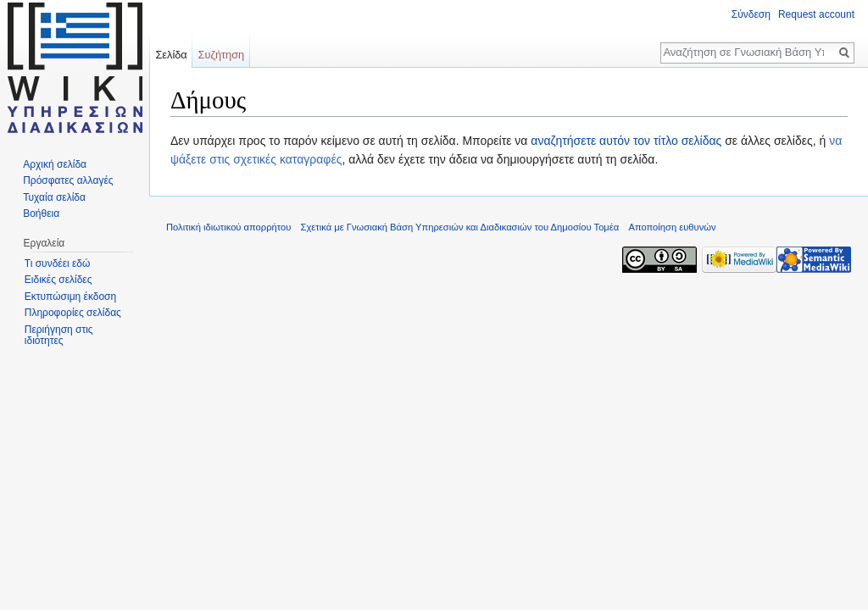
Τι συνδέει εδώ (58, 263)
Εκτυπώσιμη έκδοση (70, 297)
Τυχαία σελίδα (54, 197)
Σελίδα (171, 55)
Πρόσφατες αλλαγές (68, 180)
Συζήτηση (222, 55)
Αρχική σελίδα (55, 164)
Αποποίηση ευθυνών (672, 227)
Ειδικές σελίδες (58, 280)
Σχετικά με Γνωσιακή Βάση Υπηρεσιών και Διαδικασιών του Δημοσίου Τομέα (460, 227)
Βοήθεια (41, 213)
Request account (816, 14)
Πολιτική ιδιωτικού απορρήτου (228, 227)
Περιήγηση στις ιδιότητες (59, 335)
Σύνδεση (751, 14)
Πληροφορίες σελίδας (73, 313)
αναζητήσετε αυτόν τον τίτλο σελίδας (626, 141)
